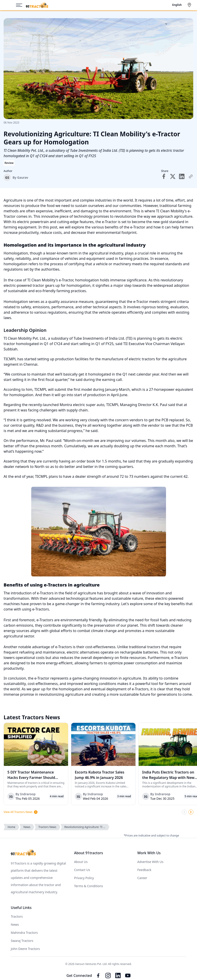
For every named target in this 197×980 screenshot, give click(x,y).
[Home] (37, 5)
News (27, 827)
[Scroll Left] (184, 812)
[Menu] (21, 5)
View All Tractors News (21, 812)
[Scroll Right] (191, 812)
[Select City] (190, 5)
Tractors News (47, 827)
